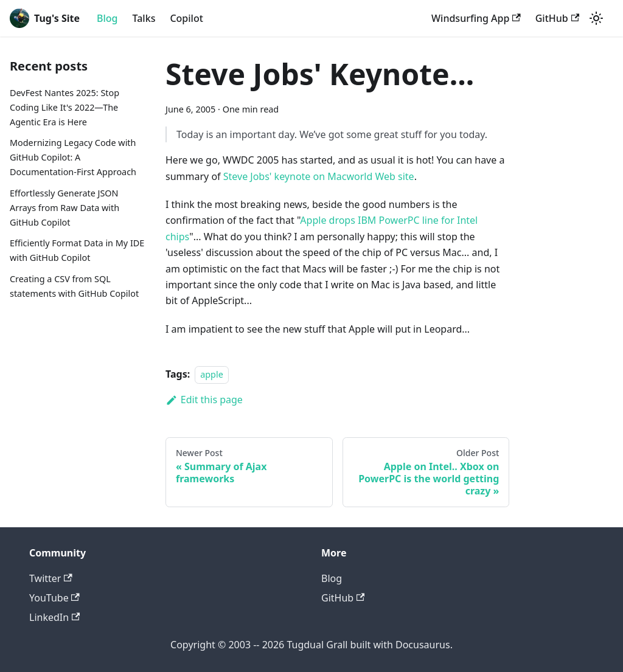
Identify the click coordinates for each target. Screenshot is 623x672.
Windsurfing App (476, 18)
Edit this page (204, 400)
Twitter (51, 578)
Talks (144, 18)
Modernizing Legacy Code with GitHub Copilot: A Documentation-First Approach (73, 157)
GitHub (557, 18)
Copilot (186, 18)
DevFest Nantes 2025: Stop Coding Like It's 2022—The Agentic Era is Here (64, 107)
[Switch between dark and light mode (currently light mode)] (596, 18)
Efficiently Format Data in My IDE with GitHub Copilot (77, 250)
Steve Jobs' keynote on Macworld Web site (319, 176)
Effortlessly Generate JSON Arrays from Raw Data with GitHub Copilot (64, 208)
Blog (107, 18)
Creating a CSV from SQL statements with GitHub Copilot (74, 286)
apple (212, 374)
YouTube (54, 598)
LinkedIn (54, 617)
